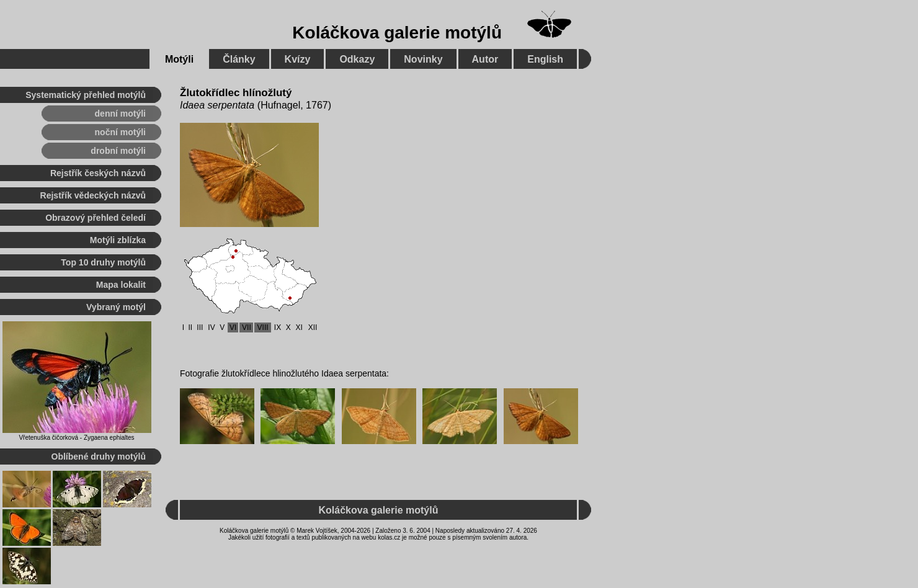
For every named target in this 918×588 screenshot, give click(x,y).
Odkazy (357, 59)
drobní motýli (118, 151)
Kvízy (298, 59)
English (545, 59)
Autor (485, 59)
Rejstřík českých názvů (98, 173)
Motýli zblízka (118, 240)
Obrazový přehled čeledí (96, 218)
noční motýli (120, 132)
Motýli (179, 59)
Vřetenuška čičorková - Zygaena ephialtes (76, 438)
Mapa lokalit (121, 285)
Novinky (423, 59)
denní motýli (120, 114)
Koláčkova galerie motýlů (397, 33)
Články (239, 59)
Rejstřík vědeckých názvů (93, 195)
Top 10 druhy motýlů (103, 262)
